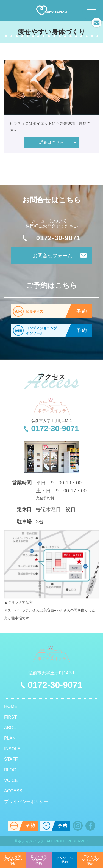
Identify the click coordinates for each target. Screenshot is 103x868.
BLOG (10, 770)
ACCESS (13, 791)
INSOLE (12, 749)
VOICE (11, 780)
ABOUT (12, 728)
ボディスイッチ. (32, 841)
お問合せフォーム (52, 256)
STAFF (11, 759)
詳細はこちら (52, 142)
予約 (13, 860)
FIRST (10, 717)
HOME (11, 706)
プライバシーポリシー (26, 802)
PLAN (10, 738)
